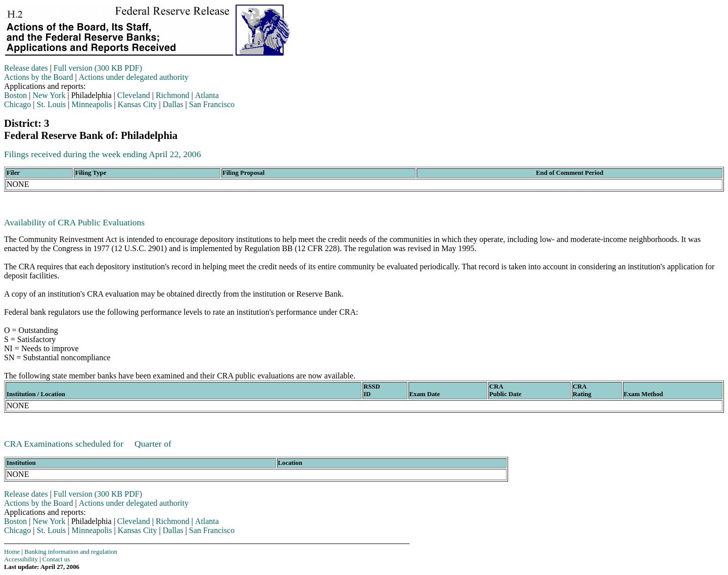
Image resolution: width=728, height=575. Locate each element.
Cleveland (134, 95)
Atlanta (207, 95)
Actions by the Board (38, 77)
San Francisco (212, 104)
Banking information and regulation (71, 552)
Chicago (17, 104)
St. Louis (52, 104)
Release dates (26, 68)
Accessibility (21, 559)
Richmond (173, 95)
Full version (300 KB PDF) (98, 68)
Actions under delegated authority (134, 77)
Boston (15, 95)
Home (12, 552)
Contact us (56, 559)
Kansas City (138, 104)
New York (49, 95)
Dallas (173, 104)
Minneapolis (92, 104)
